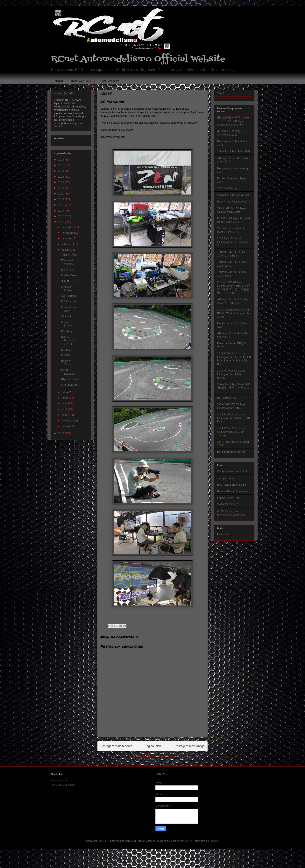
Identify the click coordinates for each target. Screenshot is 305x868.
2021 (61, 188)
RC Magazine (69, 301)
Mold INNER (69, 385)
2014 (61, 433)
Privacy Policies (59, 780)
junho (65, 398)
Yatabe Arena (69, 255)
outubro (67, 238)
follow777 (187, 841)
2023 (61, 177)
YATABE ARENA (228, 504)
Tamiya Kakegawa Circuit (232, 471)
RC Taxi (66, 350)
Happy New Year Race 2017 (234, 202)
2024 (61, 171)
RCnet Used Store (109, 81)
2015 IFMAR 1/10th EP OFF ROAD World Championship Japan (234, 313)
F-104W (66, 355)
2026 (61, 160)
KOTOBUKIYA (227, 398)
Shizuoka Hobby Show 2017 (234, 195)
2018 (61, 205)
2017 (61, 211)
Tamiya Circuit (226, 478)
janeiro (66, 426)
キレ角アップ (70, 281)
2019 (61, 199)
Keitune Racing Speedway (233, 491)
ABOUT (59, 81)
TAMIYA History (227, 188)
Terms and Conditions (63, 785)
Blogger (214, 841)
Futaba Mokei (69, 275)
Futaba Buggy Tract (229, 498)
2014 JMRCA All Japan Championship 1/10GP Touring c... (231, 432)
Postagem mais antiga (190, 746)
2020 (61, 194)
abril (65, 409)
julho (65, 392)
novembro (68, 233)
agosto (66, 250)
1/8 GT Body (69, 296)
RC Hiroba (67, 270)
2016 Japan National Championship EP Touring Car (233, 242)
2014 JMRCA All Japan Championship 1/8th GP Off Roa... (234, 418)
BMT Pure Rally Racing (231, 452)
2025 (61, 165)
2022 (61, 182)
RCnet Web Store (81, 81)
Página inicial (153, 746)
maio (65, 403)
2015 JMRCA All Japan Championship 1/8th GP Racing (231, 374)
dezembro (68, 227)
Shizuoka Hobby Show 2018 (234, 151)
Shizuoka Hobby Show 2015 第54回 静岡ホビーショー (234, 388)
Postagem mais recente (116, 746)
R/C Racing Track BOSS (232, 485)
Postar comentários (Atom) (157, 756)
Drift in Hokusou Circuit (68, 340)
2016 (61, 216)
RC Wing (67, 331)
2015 (61, 222)
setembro (67, 244)
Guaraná (66, 316)
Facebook (223, 534)
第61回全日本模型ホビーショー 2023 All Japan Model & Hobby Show (233, 121)
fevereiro (67, 420)
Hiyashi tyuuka (70, 379)
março (66, 415)
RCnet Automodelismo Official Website (138, 59)
